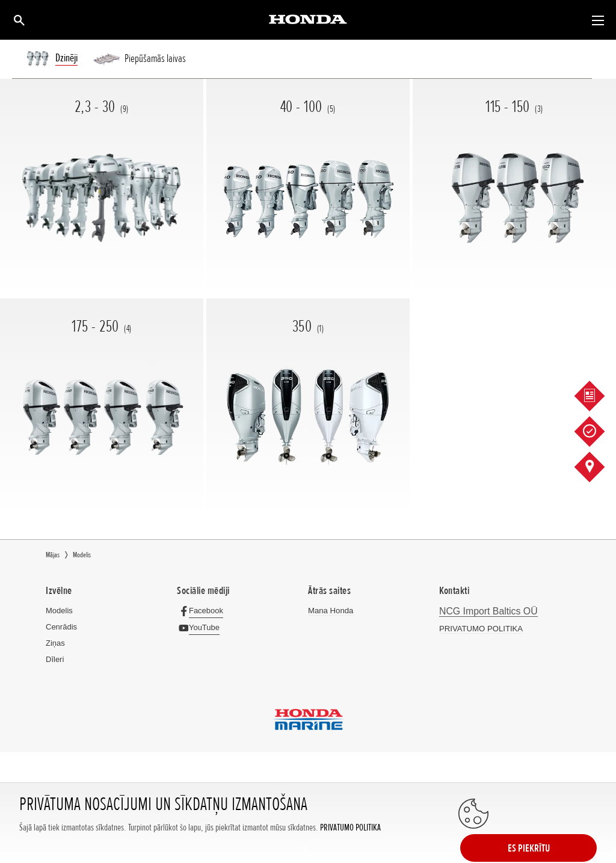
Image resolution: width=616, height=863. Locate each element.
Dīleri (55, 659)
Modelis (59, 611)
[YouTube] (201, 627)
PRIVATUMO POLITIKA (350, 843)
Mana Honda (330, 611)
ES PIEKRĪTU (549, 831)
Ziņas (55, 643)
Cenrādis (61, 627)
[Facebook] (203, 611)
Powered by (308, 793)
